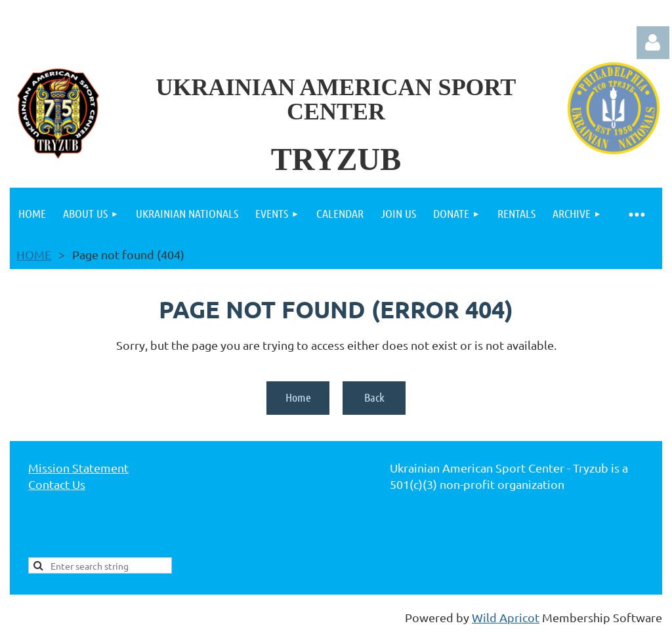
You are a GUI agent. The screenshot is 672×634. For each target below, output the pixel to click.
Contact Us (57, 484)
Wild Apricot (506, 617)
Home (298, 397)
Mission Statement (78, 468)
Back (374, 397)
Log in (653, 43)
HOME (34, 254)
